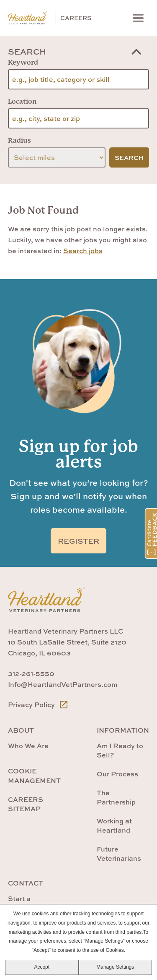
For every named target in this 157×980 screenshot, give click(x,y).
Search (27, 51)
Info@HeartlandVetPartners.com (63, 684)
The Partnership (116, 797)
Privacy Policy (38, 705)
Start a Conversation (30, 903)
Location (22, 101)
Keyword (23, 62)
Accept (42, 967)
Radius (19, 140)
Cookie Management (34, 776)
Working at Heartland (114, 825)
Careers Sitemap (26, 804)
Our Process (117, 774)
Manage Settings (115, 967)
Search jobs (83, 251)
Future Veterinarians (119, 854)
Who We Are (28, 746)
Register (78, 541)
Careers (76, 18)
